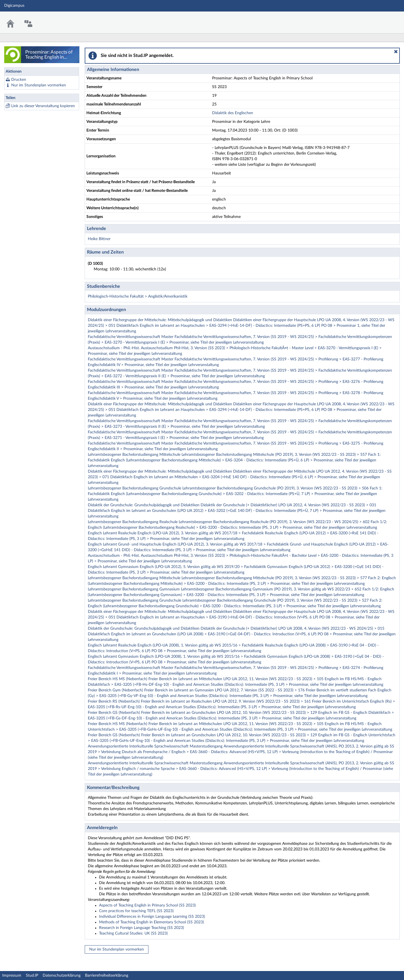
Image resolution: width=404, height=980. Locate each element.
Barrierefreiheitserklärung (107, 976)
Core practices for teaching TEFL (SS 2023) (136, 911)
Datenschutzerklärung (62, 976)
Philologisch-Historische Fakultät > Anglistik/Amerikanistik (138, 296)
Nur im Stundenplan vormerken (39, 85)
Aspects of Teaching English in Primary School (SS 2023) (147, 905)
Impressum (12, 976)
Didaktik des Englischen (233, 113)
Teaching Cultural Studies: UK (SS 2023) (133, 933)
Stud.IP (32, 976)
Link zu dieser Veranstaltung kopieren (43, 106)
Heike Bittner (99, 239)
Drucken (19, 80)
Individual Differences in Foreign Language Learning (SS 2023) (152, 917)
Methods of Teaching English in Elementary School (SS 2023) (151, 922)
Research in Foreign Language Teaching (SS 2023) (142, 928)
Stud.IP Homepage (382, 19)
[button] (396, 52)
